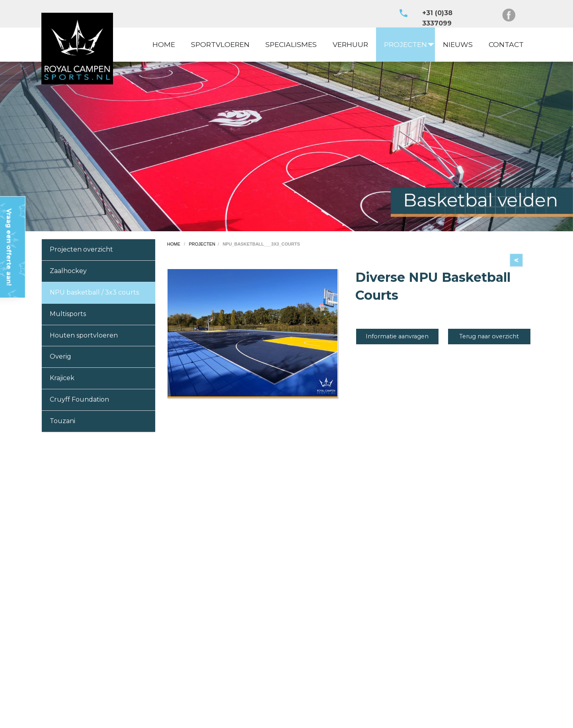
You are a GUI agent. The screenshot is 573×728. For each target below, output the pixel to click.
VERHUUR (350, 44)
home (174, 244)
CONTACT (506, 44)
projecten (202, 244)
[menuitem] (164, 45)
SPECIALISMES (291, 44)
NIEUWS (458, 44)
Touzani (62, 421)
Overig (60, 356)
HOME (164, 44)
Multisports (68, 314)
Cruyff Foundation (79, 399)
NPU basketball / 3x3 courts (94, 292)
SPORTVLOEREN (220, 44)
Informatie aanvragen (397, 336)
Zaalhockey (68, 271)
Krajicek (62, 378)
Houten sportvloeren (84, 335)
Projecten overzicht (81, 249)
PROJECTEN (405, 44)
